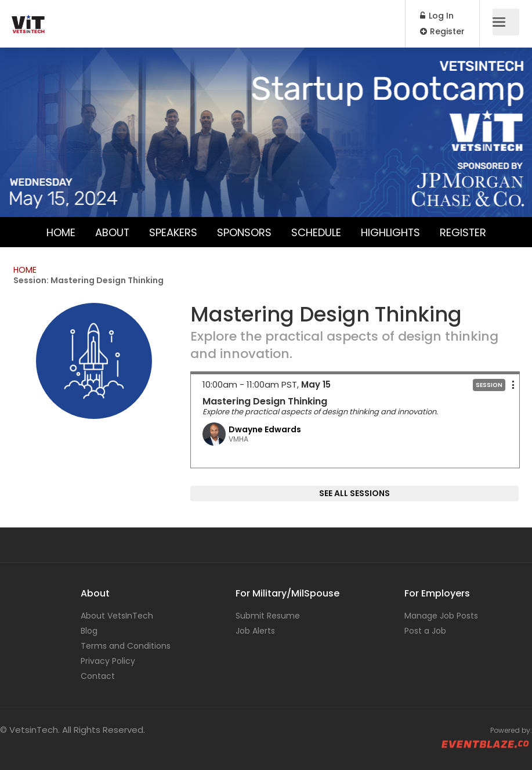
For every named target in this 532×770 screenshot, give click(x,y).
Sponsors (244, 232)
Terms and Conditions (126, 646)
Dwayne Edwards (265, 429)
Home (60, 232)
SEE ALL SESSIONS (354, 493)
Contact (98, 676)
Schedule (316, 232)
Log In (437, 16)
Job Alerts (255, 631)
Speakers (173, 232)
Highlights (390, 232)
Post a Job (425, 631)
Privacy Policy (108, 661)
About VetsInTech (117, 616)
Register (442, 31)
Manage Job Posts (441, 616)
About (111, 232)
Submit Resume (268, 616)
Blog (89, 631)
